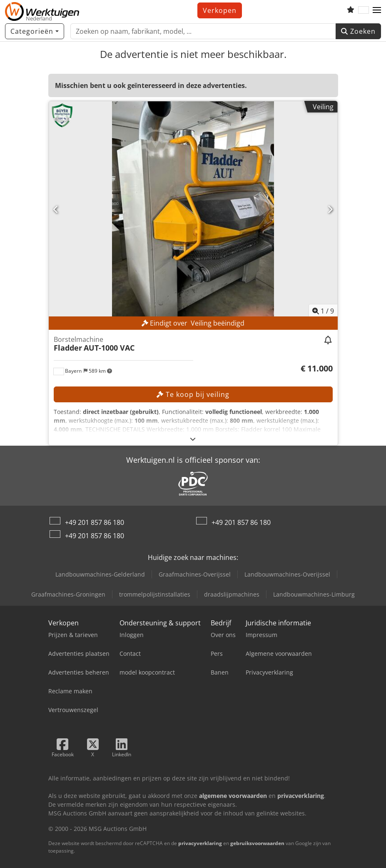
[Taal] (364, 10)
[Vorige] (56, 209)
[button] (377, 10)
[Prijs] (317, 369)
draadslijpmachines (232, 594)
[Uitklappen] (193, 439)
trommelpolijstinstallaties (155, 594)
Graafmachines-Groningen (68, 594)
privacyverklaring (200, 843)
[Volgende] (330, 209)
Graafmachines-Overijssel (195, 574)
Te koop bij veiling (193, 394)
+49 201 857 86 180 (95, 522)
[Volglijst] (351, 10)
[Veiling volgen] (328, 341)
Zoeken (358, 31)
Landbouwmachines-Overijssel (287, 574)
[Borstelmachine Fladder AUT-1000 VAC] (193, 209)
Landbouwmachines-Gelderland (100, 574)
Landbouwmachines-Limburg (314, 594)
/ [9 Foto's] (323, 311)
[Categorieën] (35, 31)
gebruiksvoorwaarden (257, 843)
